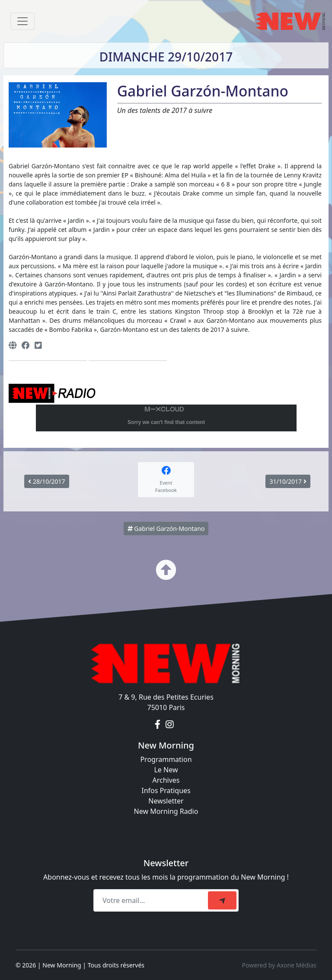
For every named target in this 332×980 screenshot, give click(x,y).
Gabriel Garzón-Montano (166, 529)
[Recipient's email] (152, 900)
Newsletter (166, 801)
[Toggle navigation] (22, 21)
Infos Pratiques (166, 790)
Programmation (166, 759)
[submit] (222, 900)
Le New (166, 770)
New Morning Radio (166, 811)
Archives (166, 780)
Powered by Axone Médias (279, 965)
